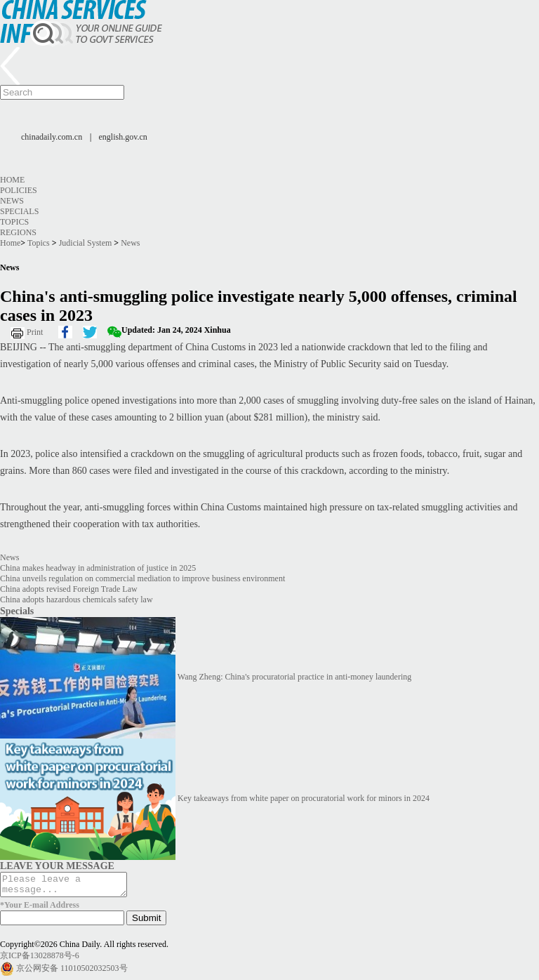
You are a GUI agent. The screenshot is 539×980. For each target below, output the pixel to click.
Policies (19, 190)
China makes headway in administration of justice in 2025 (98, 568)
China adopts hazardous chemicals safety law (76, 600)
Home (12, 180)
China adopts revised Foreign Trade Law (69, 589)
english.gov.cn (123, 137)
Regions (18, 232)
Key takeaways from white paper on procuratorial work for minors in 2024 (304, 798)
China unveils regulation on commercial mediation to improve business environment (142, 578)
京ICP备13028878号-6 (40, 960)
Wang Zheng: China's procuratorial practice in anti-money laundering (294, 677)
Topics (14, 222)
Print (35, 332)
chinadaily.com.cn (52, 137)
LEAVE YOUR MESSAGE (57, 866)
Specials (19, 211)
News (12, 201)
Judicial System (86, 243)
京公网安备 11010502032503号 (72, 972)
